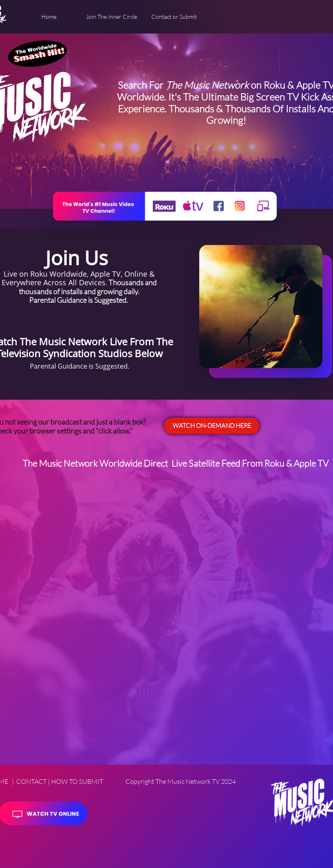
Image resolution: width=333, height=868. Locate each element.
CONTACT (32, 781)
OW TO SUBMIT (80, 781)
